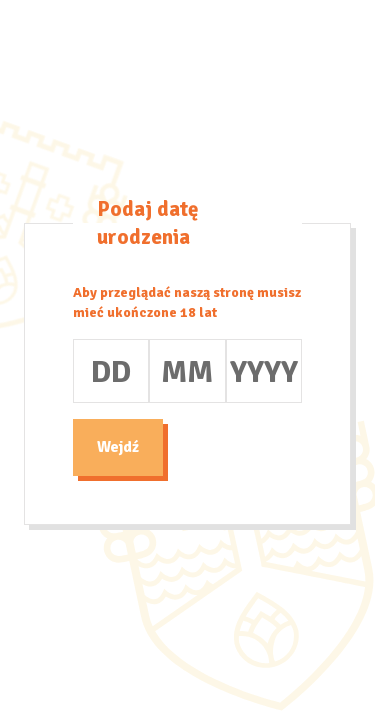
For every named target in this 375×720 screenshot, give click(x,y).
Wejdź (118, 447)
